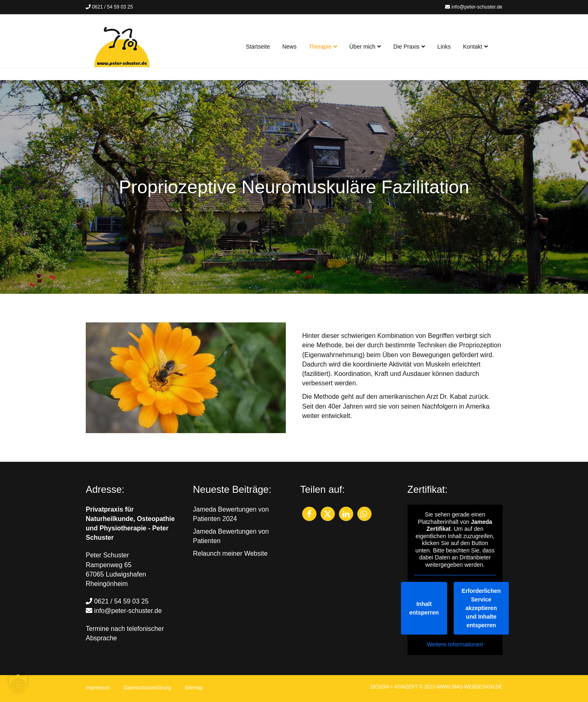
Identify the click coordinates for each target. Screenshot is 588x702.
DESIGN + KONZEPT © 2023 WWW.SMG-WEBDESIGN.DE (436, 687)
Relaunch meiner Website (231, 553)
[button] (309, 514)
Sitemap (194, 688)
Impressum (98, 688)
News (297, 47)
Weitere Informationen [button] (455, 644)
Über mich (370, 47)
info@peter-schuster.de (474, 7)
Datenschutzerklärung (148, 688)
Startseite (266, 47)
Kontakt (481, 47)
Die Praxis (414, 47)
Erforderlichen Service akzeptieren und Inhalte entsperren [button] (481, 608)
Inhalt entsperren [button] (424, 608)
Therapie (328, 47)
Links (452, 47)
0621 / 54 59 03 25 (109, 7)
